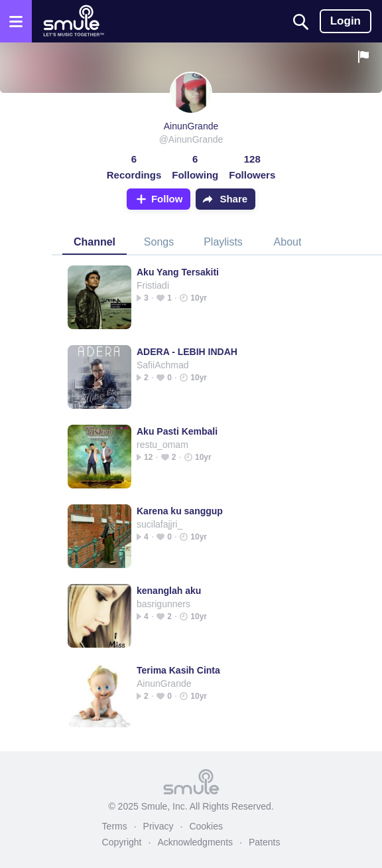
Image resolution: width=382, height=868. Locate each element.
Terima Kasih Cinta (178, 670)
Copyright (122, 842)
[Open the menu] (16, 21)
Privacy (159, 826)
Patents (264, 842)
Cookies (206, 826)
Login (346, 21)
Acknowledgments (195, 842)
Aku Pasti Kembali (177, 431)
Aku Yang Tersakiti (178, 272)
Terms (115, 826)
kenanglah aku (169, 591)
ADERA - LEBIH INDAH (187, 352)
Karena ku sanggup (180, 511)
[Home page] (73, 21)
